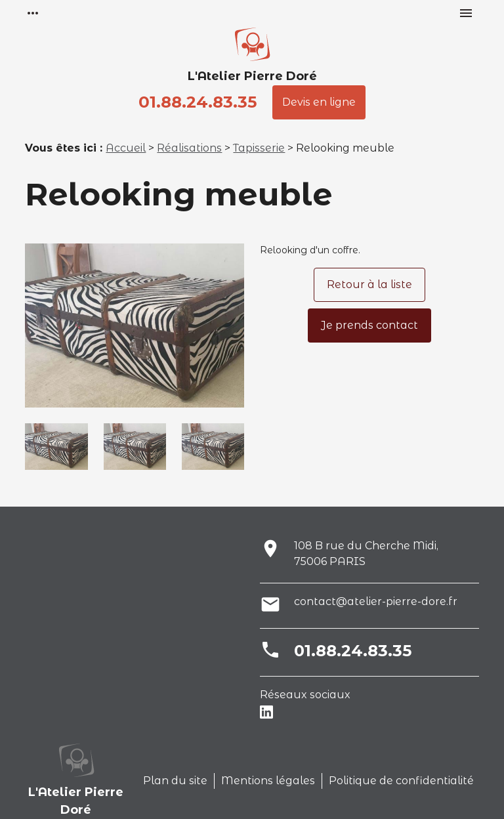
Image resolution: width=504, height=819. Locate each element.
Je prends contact (369, 325)
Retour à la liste (369, 284)
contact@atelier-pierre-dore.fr (376, 601)
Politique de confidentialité (401, 781)
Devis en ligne (319, 102)
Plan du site (175, 781)
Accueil (126, 148)
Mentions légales (268, 781)
